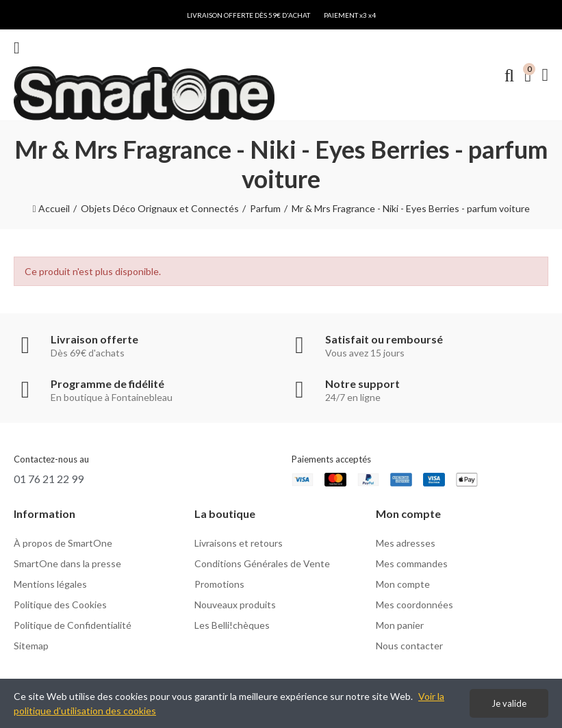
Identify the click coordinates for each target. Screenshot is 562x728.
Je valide (509, 703)
